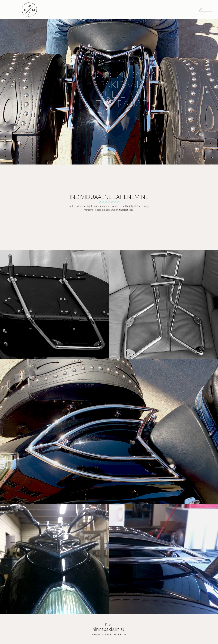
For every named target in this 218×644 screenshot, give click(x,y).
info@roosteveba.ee (102, 634)
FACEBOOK (120, 634)
